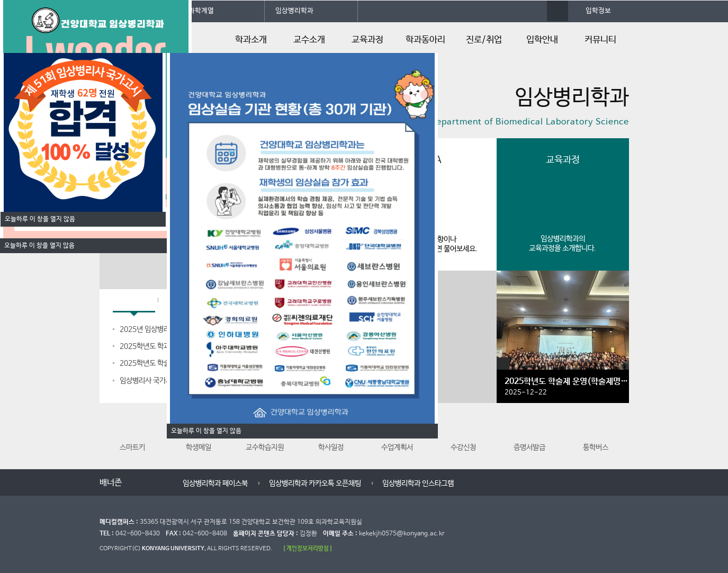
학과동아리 (425, 40)
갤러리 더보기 (503, 364)
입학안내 (542, 40)
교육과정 (367, 40)
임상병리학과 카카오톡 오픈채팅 (315, 484)
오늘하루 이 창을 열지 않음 (39, 246)
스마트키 (132, 433)
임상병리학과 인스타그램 (418, 484)
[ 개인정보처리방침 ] (308, 548)
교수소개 (309, 40)
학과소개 (251, 40)
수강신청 (463, 433)
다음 (159, 483)
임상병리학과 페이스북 (215, 484)
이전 (137, 483)
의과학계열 (198, 11)
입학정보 (598, 11)
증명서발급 (529, 433)
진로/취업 (484, 40)
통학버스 (596, 433)
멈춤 (148, 483)
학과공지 (134, 301)
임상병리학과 (294, 11)
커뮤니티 (600, 40)
